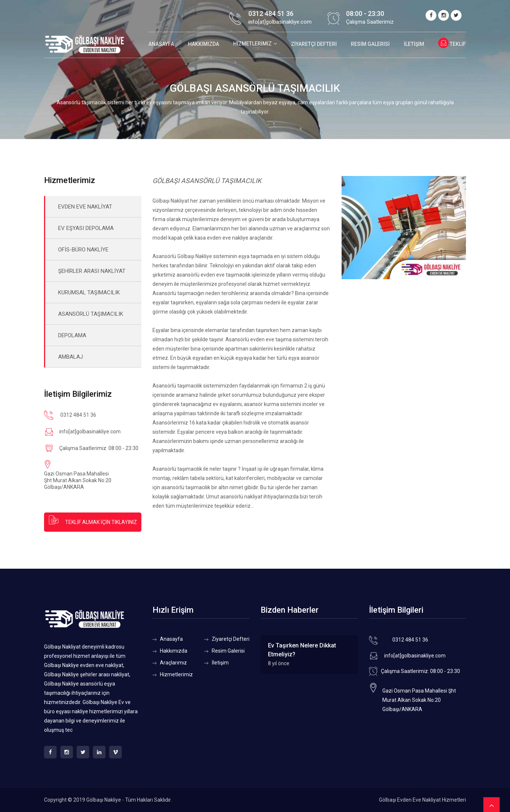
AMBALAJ (71, 357)
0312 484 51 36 (271, 13)
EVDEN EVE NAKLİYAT (85, 207)
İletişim (414, 44)
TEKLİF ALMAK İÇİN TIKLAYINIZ (93, 520)
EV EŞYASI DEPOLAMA (86, 228)
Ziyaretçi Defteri (314, 44)
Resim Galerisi (370, 44)
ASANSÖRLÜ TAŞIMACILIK (91, 314)
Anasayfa (161, 44)
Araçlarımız (173, 663)
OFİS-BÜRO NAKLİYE (83, 250)
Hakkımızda (204, 44)
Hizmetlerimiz (252, 44)
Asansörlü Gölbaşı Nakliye (182, 256)
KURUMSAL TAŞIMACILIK (89, 292)
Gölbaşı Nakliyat (171, 201)
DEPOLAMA (72, 335)
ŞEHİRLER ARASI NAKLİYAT (92, 271)
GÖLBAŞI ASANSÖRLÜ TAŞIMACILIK (207, 181)
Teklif (452, 44)
